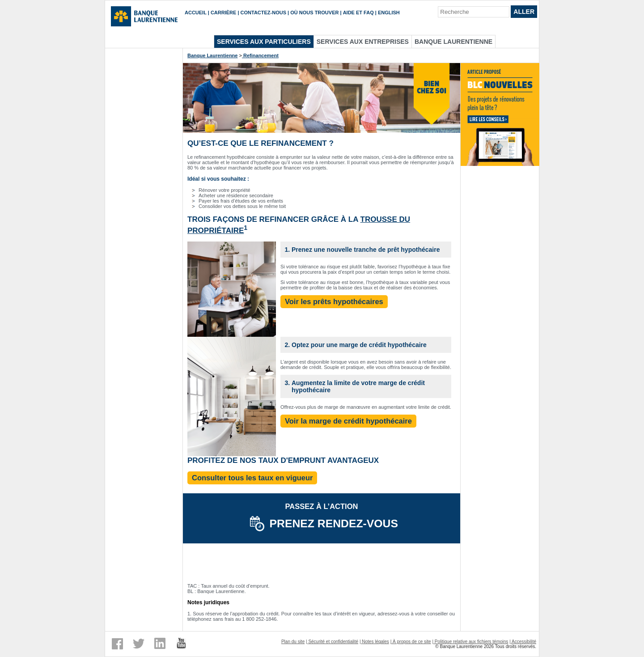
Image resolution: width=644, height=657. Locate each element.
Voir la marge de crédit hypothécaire (348, 421)
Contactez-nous (263, 13)
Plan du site (293, 642)
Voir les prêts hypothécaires (334, 301)
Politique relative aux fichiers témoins (472, 642)
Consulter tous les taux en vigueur (252, 478)
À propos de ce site (412, 642)
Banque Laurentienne (453, 42)
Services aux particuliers (264, 42)
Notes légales (375, 642)
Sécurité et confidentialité (333, 642)
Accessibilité (524, 642)
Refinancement (260, 55)
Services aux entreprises (363, 42)
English (389, 13)
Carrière (223, 13)
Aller (524, 12)
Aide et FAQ (358, 13)
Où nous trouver (314, 13)
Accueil (196, 13)
